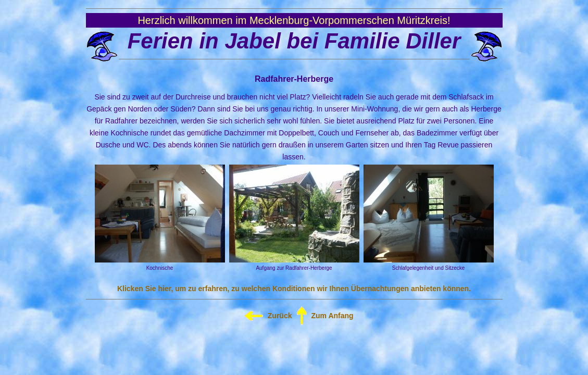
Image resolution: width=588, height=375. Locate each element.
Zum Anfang (333, 316)
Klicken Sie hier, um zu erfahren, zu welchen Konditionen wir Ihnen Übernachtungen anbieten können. (294, 289)
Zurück (280, 316)
